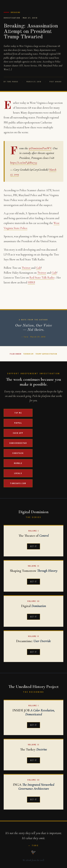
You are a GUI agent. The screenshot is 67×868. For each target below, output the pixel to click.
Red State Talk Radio (42, 278)
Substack (18, 453)
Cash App (18, 433)
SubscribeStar (18, 443)
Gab (38, 268)
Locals (18, 473)
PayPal (18, 423)
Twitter (26, 268)
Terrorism (28, 354)
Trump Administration (46, 354)
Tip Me (18, 413)
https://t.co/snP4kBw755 (24, 163)
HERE (31, 282)
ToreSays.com (18, 483)
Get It (33, 546)
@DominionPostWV (40, 148)
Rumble (18, 463)
